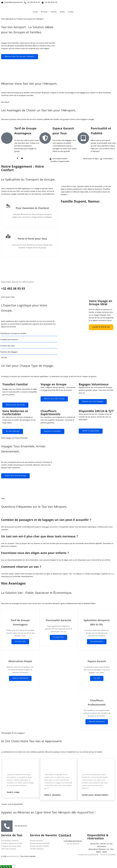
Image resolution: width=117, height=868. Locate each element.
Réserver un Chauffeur (52, 431)
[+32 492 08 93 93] (7, 826)
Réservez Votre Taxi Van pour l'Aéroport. (20, 57)
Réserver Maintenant (20, 678)
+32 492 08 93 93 (21, 826)
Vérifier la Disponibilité (91, 431)
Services (54, 12)
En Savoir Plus (58, 637)
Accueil (35, 12)
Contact (71, 12)
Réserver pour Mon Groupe (54, 399)
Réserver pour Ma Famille (15, 405)
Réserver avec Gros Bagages (93, 402)
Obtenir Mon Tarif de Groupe (15, 476)
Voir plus (97, 678)
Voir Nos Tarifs (20, 642)
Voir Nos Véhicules (13, 431)
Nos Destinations (97, 642)
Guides (62, 12)
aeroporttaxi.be (13, 857)
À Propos (44, 12)
